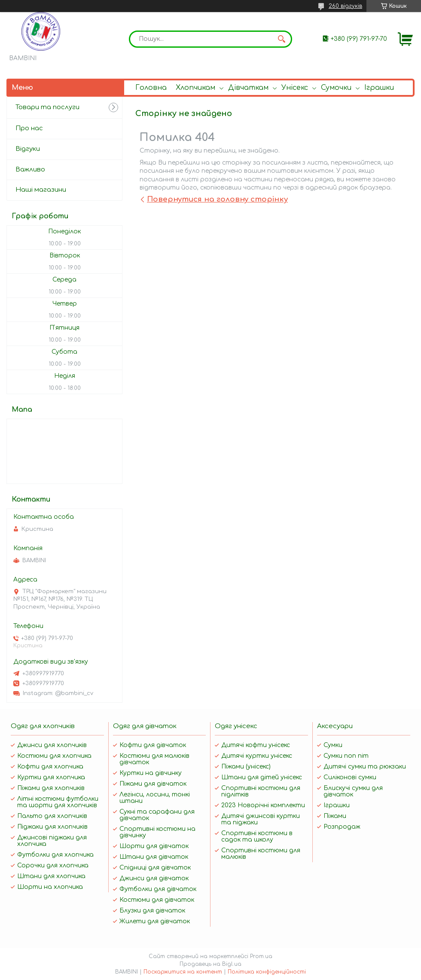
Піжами (335, 816)
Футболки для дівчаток (158, 889)
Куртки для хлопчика (51, 777)
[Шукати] (281, 39)
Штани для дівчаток (154, 857)
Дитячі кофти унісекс (256, 745)
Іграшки (379, 88)
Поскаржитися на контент (183, 972)
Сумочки (336, 88)
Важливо (30, 170)
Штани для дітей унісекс (262, 777)
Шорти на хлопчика (50, 887)
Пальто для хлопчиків (52, 816)
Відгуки (28, 149)
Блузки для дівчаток (152, 911)
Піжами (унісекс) (246, 767)
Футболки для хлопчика (55, 855)
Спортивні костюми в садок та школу (257, 836)
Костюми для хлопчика (54, 756)
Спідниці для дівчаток (155, 868)
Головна (151, 88)
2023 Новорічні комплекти (263, 805)
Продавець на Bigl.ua (210, 964)
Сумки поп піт (346, 756)
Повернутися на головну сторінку (217, 199)
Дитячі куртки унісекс (257, 756)
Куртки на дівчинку (151, 773)
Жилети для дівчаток (155, 921)
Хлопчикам (195, 88)
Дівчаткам (248, 88)
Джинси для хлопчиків (52, 745)
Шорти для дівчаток (154, 846)
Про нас (29, 128)
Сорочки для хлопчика (53, 865)
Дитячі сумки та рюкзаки (365, 767)
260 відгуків (345, 6)
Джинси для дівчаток (154, 878)
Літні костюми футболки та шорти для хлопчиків (58, 802)
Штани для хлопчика (51, 876)
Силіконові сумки (350, 777)
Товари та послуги (47, 107)
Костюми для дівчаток (157, 900)
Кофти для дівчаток (153, 745)
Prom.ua (261, 956)
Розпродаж (342, 827)
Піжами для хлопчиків (51, 788)
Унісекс (295, 88)
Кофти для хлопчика (50, 767)
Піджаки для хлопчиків (52, 827)
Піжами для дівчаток (153, 784)
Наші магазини (41, 190)
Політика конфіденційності (267, 972)
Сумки (333, 745)
